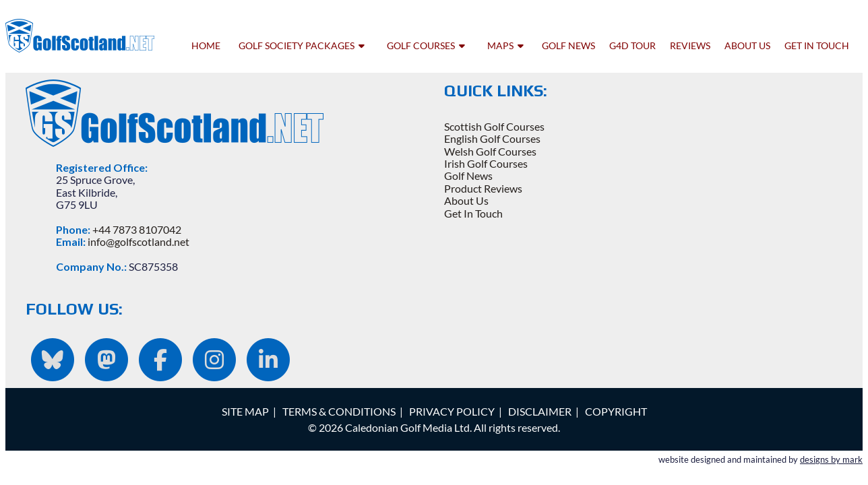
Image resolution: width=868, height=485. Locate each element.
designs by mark (831, 459)
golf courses (426, 45)
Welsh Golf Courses (490, 151)
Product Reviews (483, 188)
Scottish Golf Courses (494, 126)
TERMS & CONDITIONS (339, 411)
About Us (466, 200)
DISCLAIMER (540, 411)
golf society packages (302, 45)
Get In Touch (473, 213)
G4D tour (632, 45)
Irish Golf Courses (486, 163)
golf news (568, 45)
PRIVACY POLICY (452, 411)
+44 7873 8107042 (137, 229)
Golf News (468, 175)
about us (747, 45)
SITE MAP (245, 411)
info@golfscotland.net (138, 241)
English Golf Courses (492, 138)
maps (505, 45)
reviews (690, 45)
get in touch (817, 45)
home (206, 45)
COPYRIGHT (616, 411)
